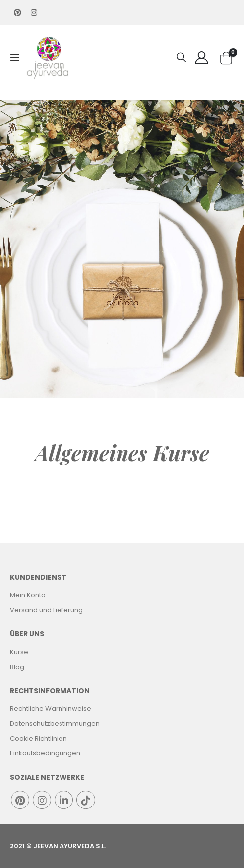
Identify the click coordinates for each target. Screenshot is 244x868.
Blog (17, 667)
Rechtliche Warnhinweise (51, 709)
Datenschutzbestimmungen (55, 723)
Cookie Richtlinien (38, 738)
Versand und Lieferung (46, 610)
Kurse (19, 652)
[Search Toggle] (182, 58)
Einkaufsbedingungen (45, 753)
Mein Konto (28, 595)
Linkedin (64, 800)
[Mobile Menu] (18, 58)
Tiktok (86, 800)
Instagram (42, 800)
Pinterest (20, 800)
